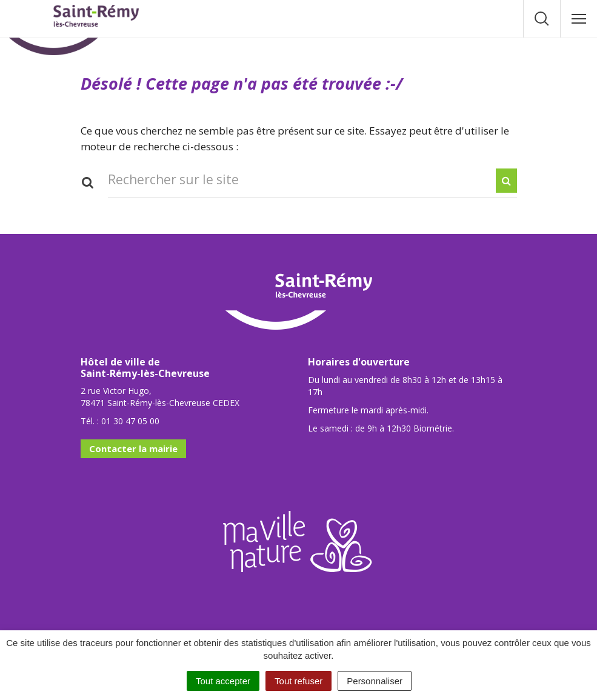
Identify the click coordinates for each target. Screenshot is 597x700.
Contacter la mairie (133, 448)
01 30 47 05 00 (130, 421)
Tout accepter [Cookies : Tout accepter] (223, 681)
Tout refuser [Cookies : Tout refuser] (298, 681)
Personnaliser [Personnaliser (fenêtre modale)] (375, 681)
